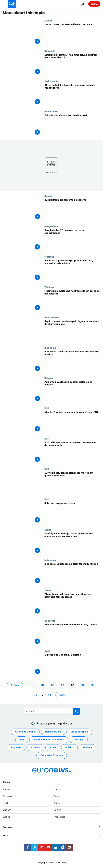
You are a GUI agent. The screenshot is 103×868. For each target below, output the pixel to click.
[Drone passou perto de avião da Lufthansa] (72, 34)
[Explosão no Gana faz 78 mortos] (72, 665)
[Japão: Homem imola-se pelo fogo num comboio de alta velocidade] (72, 331)
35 (53, 685)
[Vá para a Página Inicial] (12, 4)
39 (92, 685)
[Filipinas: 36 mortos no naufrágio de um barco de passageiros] (72, 301)
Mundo (48, 21)
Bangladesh (51, 226)
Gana (47, 651)
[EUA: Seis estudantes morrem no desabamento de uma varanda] (72, 452)
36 (63, 685)
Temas (6, 782)
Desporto (50, 51)
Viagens (7, 810)
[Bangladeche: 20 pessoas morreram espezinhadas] (72, 240)
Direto (94, 4)
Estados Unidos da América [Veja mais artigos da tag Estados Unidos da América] (49, 740)
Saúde (57, 803)
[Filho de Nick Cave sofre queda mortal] (72, 125)
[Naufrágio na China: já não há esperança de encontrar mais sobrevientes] (72, 543)
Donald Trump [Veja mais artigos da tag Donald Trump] (53, 732)
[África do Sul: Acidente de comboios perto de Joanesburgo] (72, 95)
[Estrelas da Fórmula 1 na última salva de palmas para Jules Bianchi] (72, 65)
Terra (56, 796)
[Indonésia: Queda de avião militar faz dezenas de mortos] (72, 361)
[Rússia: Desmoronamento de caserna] (72, 210)
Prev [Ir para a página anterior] (16, 685)
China (48, 530)
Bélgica (49, 378)
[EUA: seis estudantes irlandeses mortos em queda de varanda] (72, 483)
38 (82, 685)
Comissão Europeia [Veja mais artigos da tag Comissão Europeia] (52, 755)
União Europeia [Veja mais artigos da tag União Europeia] (79, 732)
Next (5, 803)
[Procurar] (52, 711)
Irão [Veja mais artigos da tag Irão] (22, 740)
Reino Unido (51, 111)
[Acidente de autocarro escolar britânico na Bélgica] (72, 392)
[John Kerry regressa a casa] (72, 513)
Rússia (48, 196)
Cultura (57, 810)
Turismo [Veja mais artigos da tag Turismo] (35, 748)
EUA (47, 408)
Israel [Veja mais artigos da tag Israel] (53, 748)
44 (49, 695)
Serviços (7, 827)
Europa (6, 789)
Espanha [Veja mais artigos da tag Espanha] (16, 748)
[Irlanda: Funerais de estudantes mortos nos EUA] (72, 422)
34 (43, 685)
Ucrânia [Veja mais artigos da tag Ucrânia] (87, 748)
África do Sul (52, 81)
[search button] (77, 711)
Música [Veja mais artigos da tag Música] (69, 748)
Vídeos (6, 817)
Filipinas (49, 257)
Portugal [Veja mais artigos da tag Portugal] (79, 740)
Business (7, 796)
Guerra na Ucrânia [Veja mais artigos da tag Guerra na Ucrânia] (25, 732)
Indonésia (50, 348)
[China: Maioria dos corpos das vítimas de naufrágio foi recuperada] (72, 604)
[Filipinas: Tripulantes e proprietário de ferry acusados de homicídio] (72, 270)
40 (36, 695)
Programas (59, 817)
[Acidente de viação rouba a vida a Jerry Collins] (72, 634)
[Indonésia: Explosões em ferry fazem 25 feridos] (72, 574)
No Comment (52, 317)
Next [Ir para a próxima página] (62, 695)
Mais (5, 835)
